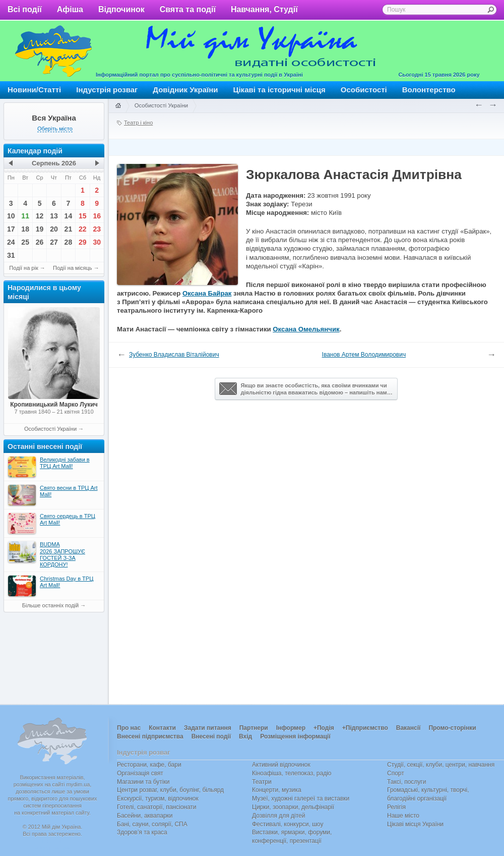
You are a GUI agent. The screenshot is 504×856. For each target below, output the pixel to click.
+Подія (324, 728)
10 (11, 216)
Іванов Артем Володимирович (364, 355)
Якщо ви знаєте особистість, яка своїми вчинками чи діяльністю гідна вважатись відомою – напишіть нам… (306, 389)
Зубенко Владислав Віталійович (174, 355)
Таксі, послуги (406, 782)
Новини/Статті (34, 90)
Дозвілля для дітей (278, 816)
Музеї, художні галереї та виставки (301, 798)
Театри (262, 782)
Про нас (129, 728)
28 (69, 242)
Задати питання (208, 728)
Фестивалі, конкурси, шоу (288, 824)
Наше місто (403, 816)
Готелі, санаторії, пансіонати (157, 807)
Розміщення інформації (295, 736)
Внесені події (211, 736)
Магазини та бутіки (143, 782)
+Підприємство (365, 728)
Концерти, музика (277, 790)
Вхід (245, 736)
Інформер (291, 728)
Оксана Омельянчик (306, 329)
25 (25, 242)
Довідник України (185, 90)
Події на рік (23, 268)
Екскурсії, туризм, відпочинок (158, 798)
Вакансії (408, 728)
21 (69, 229)
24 (11, 242)
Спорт (396, 773)
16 (97, 216)
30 (97, 242)
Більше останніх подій (50, 605)
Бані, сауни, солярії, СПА (152, 824)
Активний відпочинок (281, 765)
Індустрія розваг (107, 90)
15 (83, 216)
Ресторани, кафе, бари (149, 765)
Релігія (396, 807)
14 (69, 216)
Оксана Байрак (207, 293)
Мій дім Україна (53, 51)
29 (83, 242)
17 (11, 229)
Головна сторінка (118, 106)
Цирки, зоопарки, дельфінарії (293, 807)
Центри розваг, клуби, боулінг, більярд (170, 790)
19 (40, 229)
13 (54, 216)
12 (40, 216)
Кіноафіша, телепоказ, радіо (292, 773)
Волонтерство (429, 90)
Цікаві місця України (415, 824)
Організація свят (140, 773)
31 (11, 255)
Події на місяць (73, 268)
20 (54, 229)
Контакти (162, 728)
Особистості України (50, 429)
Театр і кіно (138, 123)
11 (25, 216)
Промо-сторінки (452, 728)
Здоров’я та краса (142, 832)
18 (25, 229)
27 (54, 242)
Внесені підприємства (150, 736)
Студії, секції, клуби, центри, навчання (441, 765)
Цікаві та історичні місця (279, 90)
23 (97, 229)
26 (40, 242)
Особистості (364, 90)
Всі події (25, 9)
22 (83, 229)
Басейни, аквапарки (145, 816)
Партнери (254, 728)
